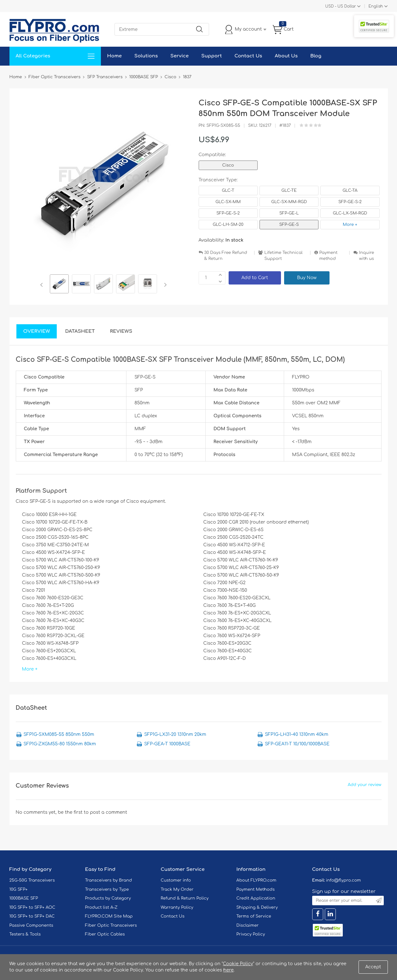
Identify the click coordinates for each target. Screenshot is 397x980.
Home (115, 56)
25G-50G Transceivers (32, 880)
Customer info (176, 880)
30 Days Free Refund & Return (226, 256)
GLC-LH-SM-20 (228, 225)
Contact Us (248, 56)
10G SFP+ (19, 889)
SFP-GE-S (289, 225)
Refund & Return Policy (185, 898)
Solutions (146, 56)
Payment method (329, 256)
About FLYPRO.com (257, 880)
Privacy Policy (251, 934)
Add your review (365, 785)
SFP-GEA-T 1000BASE (167, 744)
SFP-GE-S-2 (350, 202)
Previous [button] (43, 285)
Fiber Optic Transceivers (111, 925)
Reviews (121, 331)
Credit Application (256, 898)
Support (211, 56)
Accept (373, 967)
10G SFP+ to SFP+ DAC (32, 916)
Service (179, 56)
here (228, 970)
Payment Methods (256, 889)
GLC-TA (350, 191)
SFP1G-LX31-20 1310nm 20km (175, 734)
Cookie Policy (238, 964)
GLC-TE (289, 191)
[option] (59, 285)
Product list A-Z (101, 907)
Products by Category (108, 898)
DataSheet (80, 331)
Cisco (228, 165)
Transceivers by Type (107, 889)
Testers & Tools (25, 934)
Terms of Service (254, 916)
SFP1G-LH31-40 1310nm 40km (297, 734)
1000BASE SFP (24, 898)
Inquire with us (367, 256)
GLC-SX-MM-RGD (289, 202)
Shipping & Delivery (257, 907)
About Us (286, 56)
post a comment (108, 812)
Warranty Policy (177, 907)
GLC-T (228, 191)
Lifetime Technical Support (283, 256)
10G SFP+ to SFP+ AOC (32, 907)
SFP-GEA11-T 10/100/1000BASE (297, 744)
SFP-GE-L (289, 213)
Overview (37, 331)
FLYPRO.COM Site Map (109, 916)
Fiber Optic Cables (105, 934)
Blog (316, 56)
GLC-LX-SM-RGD (350, 213)
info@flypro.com (344, 880)
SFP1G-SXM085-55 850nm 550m (59, 734)
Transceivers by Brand (109, 880)
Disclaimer (248, 925)
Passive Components (31, 925)
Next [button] (164, 285)
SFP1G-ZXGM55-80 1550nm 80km (60, 744)
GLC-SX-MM (228, 202)
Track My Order (177, 889)
